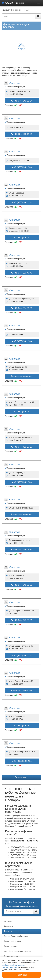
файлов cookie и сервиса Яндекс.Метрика (14, 966)
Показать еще (21, 777)
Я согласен (21, 975)
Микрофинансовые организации (17, 951)
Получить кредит (11, 956)
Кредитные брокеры (12, 941)
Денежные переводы (12, 931)
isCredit (7, 3)
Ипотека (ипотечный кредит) (16, 936)
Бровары (20, 3)
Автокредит (8, 921)
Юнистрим (14, 83)
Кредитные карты (11, 946)
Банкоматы (8, 926)
